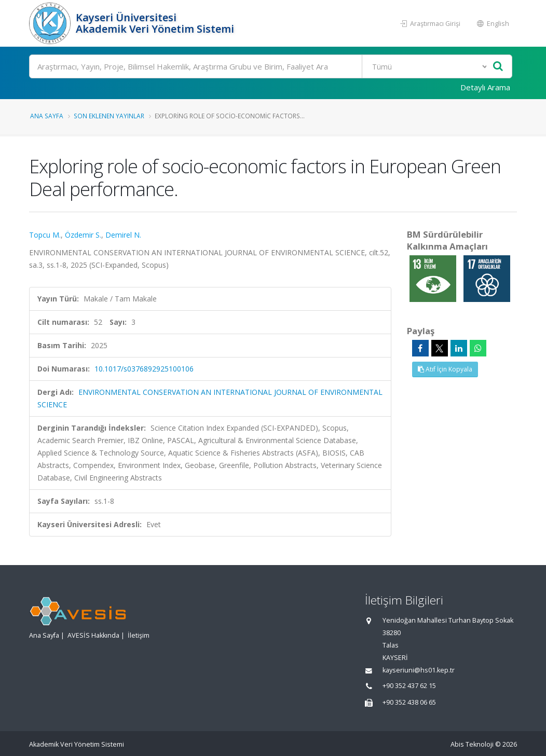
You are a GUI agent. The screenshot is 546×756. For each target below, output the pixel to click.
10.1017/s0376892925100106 (144, 369)
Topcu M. (45, 235)
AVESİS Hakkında (93, 635)
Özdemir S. (83, 235)
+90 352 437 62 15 (409, 686)
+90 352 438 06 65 (409, 702)
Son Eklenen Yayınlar (109, 116)
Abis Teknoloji (472, 744)
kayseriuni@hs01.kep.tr (419, 670)
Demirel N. (123, 235)
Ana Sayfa (47, 116)
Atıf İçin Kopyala (445, 369)
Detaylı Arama (485, 87)
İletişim (139, 635)
